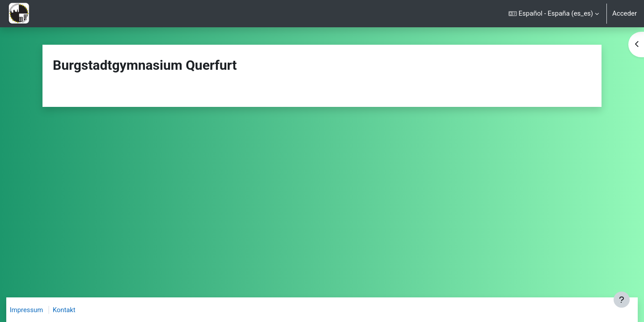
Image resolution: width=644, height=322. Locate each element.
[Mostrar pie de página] (622, 300)
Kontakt (69, 310)
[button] (554, 14)
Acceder (625, 13)
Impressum (31, 310)
